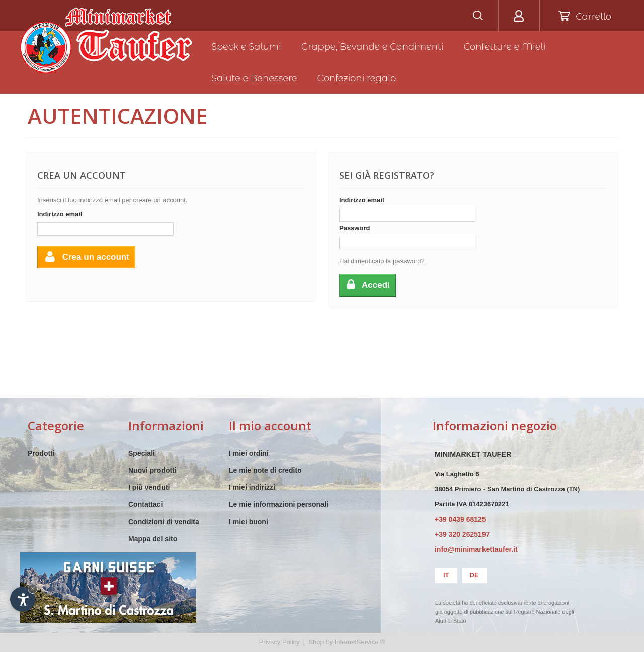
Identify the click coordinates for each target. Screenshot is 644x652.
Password (354, 228)
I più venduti (149, 487)
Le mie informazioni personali (279, 504)
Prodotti (41, 453)
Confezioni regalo (357, 78)
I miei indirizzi (252, 487)
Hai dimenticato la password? (382, 261)
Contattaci (145, 504)
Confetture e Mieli (505, 47)
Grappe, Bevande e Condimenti (373, 47)
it (446, 575)
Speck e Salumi (246, 47)
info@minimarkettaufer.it (476, 549)
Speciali (142, 453)
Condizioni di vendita (164, 522)
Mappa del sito (153, 539)
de (474, 575)
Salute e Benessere (254, 78)
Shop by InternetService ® (347, 642)
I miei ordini (249, 453)
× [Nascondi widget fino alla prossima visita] (33, 588)
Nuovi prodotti (152, 470)
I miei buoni (249, 522)
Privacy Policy (279, 642)
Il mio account (270, 426)
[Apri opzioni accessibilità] (23, 599)
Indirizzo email (60, 214)
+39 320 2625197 (462, 534)
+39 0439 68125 (460, 519)
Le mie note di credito (265, 470)
